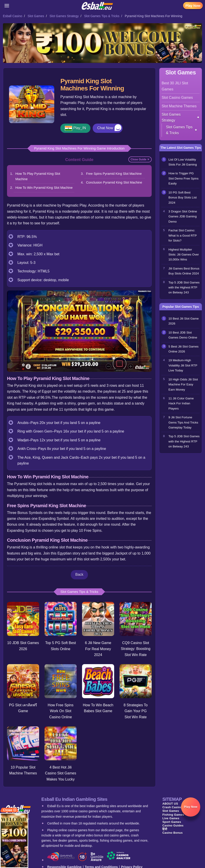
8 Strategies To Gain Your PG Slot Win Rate (136, 710)
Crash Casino (172, 806)
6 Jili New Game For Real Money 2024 (98, 648)
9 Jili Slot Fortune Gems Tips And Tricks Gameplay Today (183, 422)
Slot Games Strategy (64, 16)
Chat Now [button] (105, 128)
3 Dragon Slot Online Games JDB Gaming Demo (183, 216)
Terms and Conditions (101, 866)
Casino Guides (173, 824)
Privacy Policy (132, 866)
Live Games (171, 817)
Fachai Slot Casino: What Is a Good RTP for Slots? (183, 235)
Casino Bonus (172, 831)
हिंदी (165, 828)
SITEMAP (172, 798)
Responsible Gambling (64, 866)
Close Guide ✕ (140, 159)
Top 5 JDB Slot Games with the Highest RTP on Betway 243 (184, 288)
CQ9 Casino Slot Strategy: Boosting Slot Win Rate (136, 648)
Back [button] (79, 574)
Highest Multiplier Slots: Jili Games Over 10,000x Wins (184, 255)
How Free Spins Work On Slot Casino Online (61, 710)
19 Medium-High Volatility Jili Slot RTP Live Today (183, 365)
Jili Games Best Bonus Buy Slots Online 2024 (184, 271)
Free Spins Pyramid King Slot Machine (114, 174)
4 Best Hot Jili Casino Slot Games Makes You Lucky (61, 772)
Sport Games (172, 820)
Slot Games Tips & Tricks (102, 16)
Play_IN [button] (80, 128)
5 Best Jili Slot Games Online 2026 (183, 349)
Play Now (193, 6)
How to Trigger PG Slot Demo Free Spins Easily (183, 178)
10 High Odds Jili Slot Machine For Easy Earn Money (183, 384)
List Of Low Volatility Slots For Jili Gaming (183, 162)
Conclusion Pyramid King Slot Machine (114, 182)
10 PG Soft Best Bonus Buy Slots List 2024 (183, 198)
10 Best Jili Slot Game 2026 (184, 321)
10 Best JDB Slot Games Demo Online (183, 335)
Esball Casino (13, 16)
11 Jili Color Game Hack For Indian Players (181, 403)
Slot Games (36, 16)
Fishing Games (173, 813)
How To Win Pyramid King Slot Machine (44, 188)
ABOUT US (170, 802)
